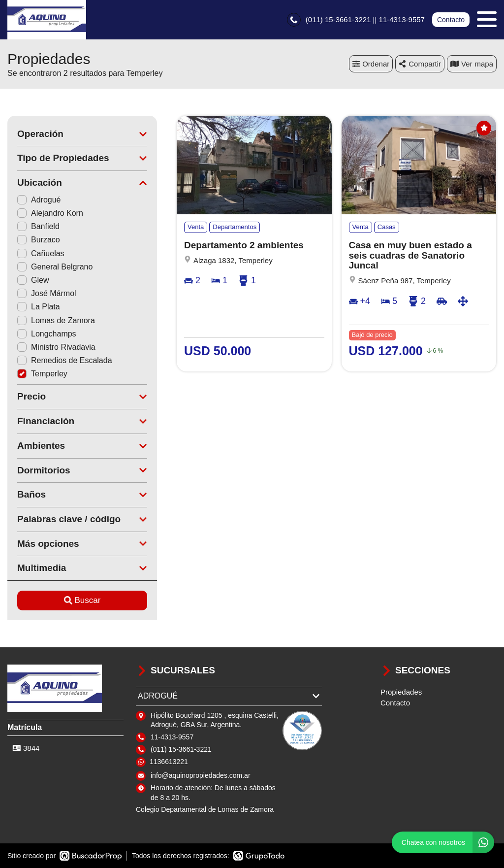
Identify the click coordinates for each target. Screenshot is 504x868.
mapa (472, 64)
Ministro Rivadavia (56, 347)
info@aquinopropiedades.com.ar (201, 775)
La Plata (39, 307)
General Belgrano (55, 267)
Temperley (42, 374)
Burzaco (39, 240)
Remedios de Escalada (65, 360)
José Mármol (47, 293)
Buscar (82, 600)
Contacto (451, 20)
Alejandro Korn (50, 213)
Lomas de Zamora (56, 320)
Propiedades (401, 692)
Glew (33, 280)
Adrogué (39, 200)
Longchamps (47, 334)
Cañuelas (41, 253)
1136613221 (169, 762)
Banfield (38, 226)
